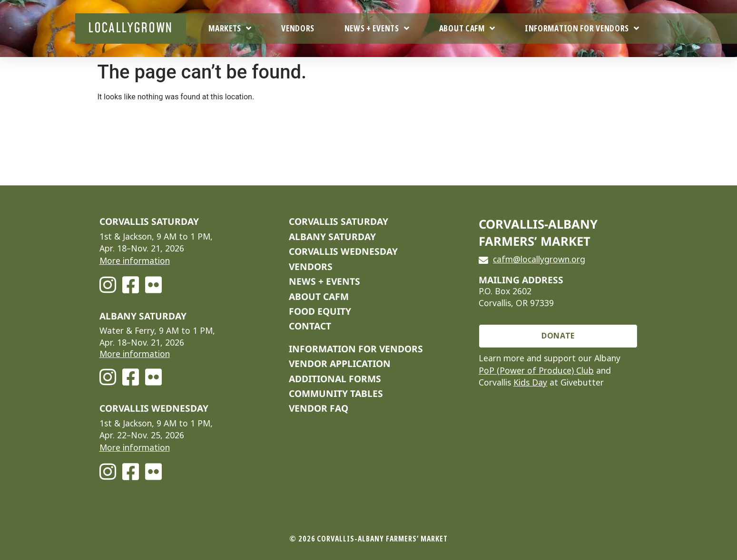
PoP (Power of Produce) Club (536, 371)
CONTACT (310, 326)
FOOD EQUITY (320, 311)
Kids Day (530, 383)
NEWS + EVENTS (324, 281)
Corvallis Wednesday (343, 251)
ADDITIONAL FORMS (335, 379)
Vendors (298, 29)
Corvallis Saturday (339, 221)
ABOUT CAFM (319, 296)
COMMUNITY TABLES (336, 393)
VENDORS (311, 266)
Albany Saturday (332, 237)
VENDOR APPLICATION (340, 363)
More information (135, 261)
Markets (230, 29)
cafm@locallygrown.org (539, 260)
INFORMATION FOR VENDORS (356, 349)
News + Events (377, 29)
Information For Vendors (582, 29)
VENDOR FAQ (319, 408)
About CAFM (467, 29)
